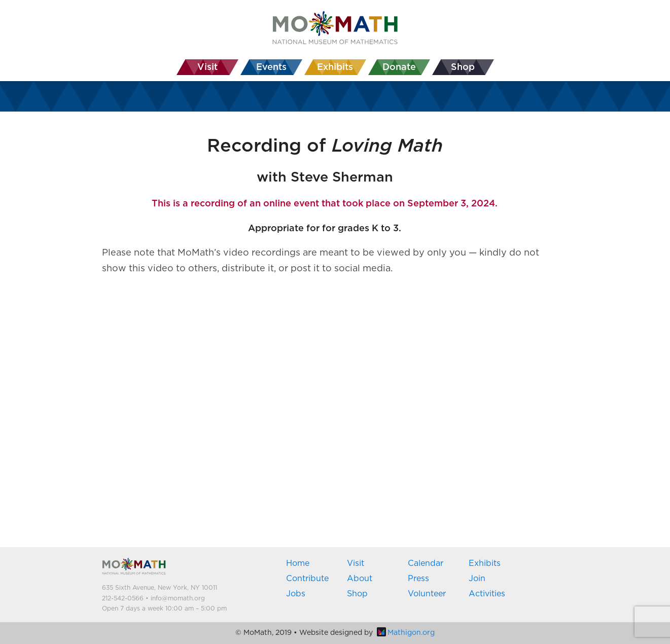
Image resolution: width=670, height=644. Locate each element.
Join (477, 579)
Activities (487, 594)
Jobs (296, 594)
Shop (357, 594)
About (360, 579)
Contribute (307, 579)
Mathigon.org (406, 633)
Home (298, 563)
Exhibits (485, 563)
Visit (356, 563)
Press (418, 579)
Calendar (426, 563)
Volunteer (427, 594)
